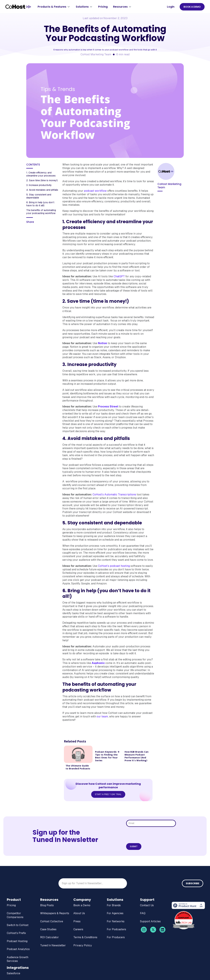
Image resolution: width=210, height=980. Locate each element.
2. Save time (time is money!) (42, 180)
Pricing (103, 7)
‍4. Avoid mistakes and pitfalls (42, 190)
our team (102, 716)
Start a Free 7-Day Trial (108, 794)
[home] (18, 7)
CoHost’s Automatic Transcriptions (114, 494)
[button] (54, 7)
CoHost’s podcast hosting (114, 566)
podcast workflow (95, 191)
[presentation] (152, 835)
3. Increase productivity (39, 185)
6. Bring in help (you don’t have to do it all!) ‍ (40, 204)
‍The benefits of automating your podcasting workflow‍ (41, 212)
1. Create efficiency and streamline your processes (41, 174)
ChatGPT (119, 276)
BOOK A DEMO (192, 7)
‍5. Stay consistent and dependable (39, 196)
